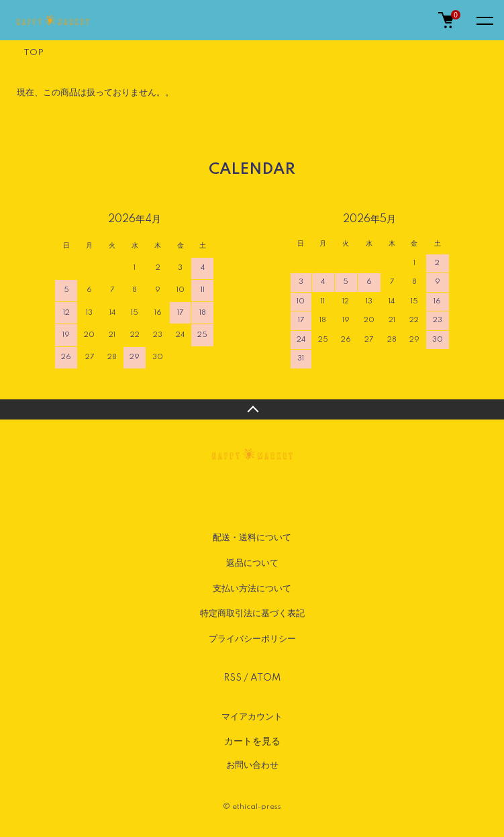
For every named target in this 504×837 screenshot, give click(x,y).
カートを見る (252, 741)
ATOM (265, 678)
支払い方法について (252, 589)
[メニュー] (484, 20)
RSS (233, 678)
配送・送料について (252, 538)
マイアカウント (252, 717)
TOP (34, 53)
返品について (252, 563)
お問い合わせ (252, 765)
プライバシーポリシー (252, 639)
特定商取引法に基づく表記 (252, 613)
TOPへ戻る (252, 409)
